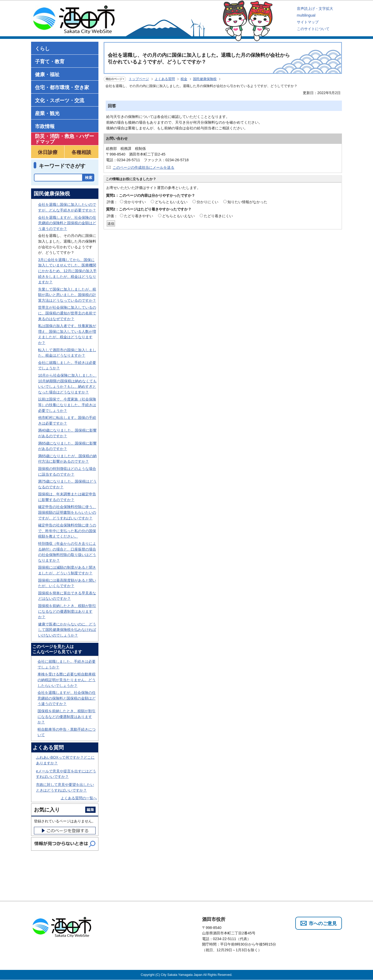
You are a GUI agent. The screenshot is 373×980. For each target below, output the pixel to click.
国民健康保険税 (205, 79)
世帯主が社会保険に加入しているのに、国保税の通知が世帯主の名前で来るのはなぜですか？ (67, 313)
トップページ (139, 79)
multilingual (306, 15)
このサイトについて (313, 29)
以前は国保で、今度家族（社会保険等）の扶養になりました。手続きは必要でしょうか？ (67, 405)
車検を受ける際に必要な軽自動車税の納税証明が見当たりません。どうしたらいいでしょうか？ (67, 680)
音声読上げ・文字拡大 (315, 9)
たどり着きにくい (218, 216)
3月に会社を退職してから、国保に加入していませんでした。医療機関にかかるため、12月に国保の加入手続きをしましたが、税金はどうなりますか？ (67, 271)
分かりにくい (207, 202)
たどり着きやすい (139, 216)
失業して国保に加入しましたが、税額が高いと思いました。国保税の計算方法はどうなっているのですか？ (67, 295)
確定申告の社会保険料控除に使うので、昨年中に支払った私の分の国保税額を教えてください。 (67, 531)
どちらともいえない (171, 202)
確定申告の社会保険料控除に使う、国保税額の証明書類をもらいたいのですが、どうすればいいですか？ (67, 512)
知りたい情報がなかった (247, 202)
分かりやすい (135, 202)
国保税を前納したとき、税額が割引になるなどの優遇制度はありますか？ (67, 611)
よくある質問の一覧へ (79, 798)
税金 (184, 79)
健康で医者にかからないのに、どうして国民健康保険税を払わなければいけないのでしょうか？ (67, 630)
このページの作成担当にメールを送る (144, 167)
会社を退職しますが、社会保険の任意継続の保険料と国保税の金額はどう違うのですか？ (67, 223)
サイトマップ (308, 22)
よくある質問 (165, 79)
